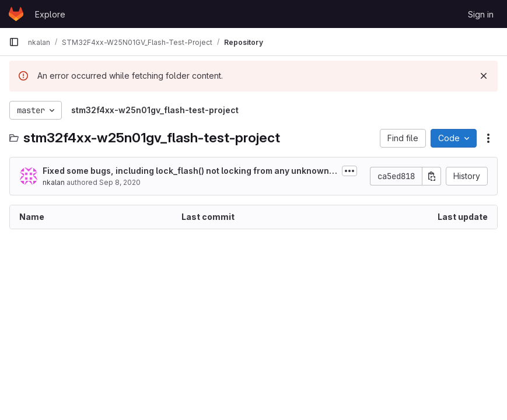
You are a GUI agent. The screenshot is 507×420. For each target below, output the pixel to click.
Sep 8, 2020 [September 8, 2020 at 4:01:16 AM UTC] (120, 182)
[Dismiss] (484, 76)
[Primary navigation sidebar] (14, 42)
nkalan (54, 182)
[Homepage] (16, 14)
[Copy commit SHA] (432, 176)
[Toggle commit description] (349, 171)
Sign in (481, 14)
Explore (50, 14)
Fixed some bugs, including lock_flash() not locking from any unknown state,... (189, 171)
